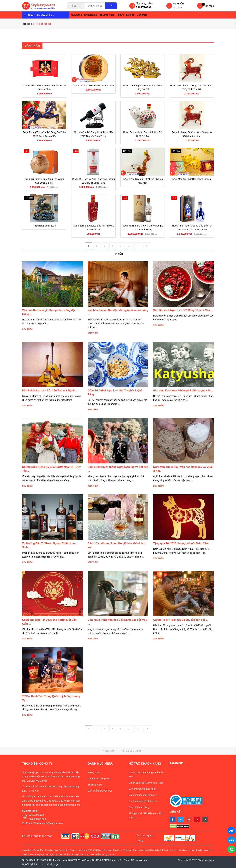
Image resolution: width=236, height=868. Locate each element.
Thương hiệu (107, 15)
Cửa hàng (77, 15)
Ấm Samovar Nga (187, 850)
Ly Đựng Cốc (61, 854)
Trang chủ (27, 24)
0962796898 (144, 7)
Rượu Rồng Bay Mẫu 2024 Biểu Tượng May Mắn (143, 181)
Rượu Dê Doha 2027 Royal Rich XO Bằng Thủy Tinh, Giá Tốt (192, 88)
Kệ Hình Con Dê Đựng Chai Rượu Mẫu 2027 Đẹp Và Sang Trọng (93, 134)
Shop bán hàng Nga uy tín (56, 850)
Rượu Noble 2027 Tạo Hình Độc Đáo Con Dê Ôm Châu (44, 88)
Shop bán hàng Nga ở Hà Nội (83, 850)
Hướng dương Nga (36, 854)
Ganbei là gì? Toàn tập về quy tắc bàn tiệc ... (181, 620)
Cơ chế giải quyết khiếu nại (143, 801)
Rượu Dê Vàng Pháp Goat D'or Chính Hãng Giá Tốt (143, 88)
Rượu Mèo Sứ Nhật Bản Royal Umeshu (192, 179)
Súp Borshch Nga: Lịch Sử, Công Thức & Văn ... (183, 310)
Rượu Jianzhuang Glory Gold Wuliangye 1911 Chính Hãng (143, 228)
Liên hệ (130, 15)
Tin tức (120, 15)
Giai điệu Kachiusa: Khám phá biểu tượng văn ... (183, 391)
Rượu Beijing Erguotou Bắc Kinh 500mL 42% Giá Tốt (93, 228)
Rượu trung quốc (76, 854)
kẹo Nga (50, 854)
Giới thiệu (142, 15)
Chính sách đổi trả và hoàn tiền (146, 783)
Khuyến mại (91, 15)
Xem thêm (27, 329)
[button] (69, 751)
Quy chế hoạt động (139, 807)
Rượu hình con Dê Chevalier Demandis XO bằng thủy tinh (192, 134)
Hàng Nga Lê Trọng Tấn (33, 850)
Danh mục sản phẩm (41, 15)
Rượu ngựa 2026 (107, 854)
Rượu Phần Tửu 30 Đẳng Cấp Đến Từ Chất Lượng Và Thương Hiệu (192, 228)
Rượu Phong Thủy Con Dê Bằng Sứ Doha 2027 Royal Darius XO (44, 134)
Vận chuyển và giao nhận (142, 789)
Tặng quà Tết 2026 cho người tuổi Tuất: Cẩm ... (182, 543)
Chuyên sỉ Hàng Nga (122, 850)
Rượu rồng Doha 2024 (44, 226)
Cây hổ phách (155, 850)
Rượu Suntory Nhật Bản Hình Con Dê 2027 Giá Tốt (143, 134)
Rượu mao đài (91, 854)
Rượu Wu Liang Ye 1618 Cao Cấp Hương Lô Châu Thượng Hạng (93, 181)
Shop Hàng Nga (104, 850)
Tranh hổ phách (170, 850)
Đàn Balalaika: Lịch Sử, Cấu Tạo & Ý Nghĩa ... (50, 391)
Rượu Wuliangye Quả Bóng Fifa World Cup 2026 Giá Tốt (44, 181)
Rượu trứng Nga (140, 850)
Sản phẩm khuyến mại (100, 791)
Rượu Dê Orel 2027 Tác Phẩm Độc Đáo (93, 86)
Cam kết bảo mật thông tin (143, 795)
